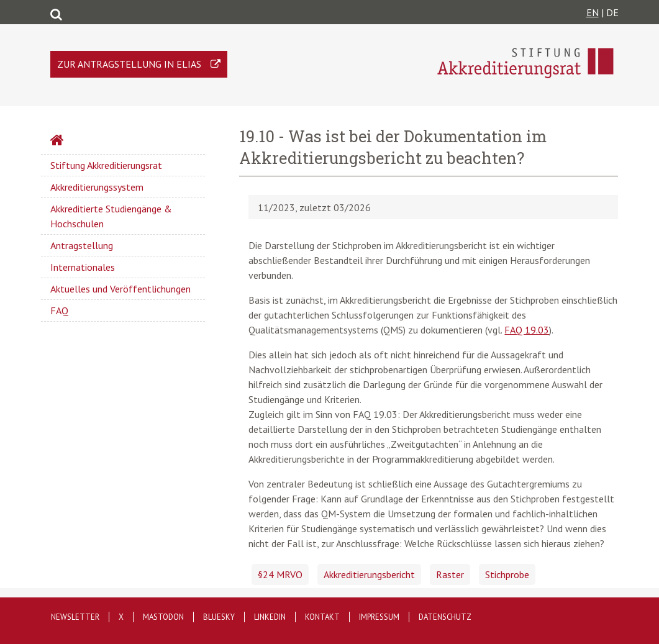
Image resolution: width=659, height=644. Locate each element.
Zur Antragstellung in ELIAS (129, 64)
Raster (450, 574)
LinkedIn (270, 617)
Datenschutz (445, 617)
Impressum (379, 617)
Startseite (89, 142)
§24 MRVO (280, 574)
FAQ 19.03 (527, 330)
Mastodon (163, 617)
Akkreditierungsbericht (369, 574)
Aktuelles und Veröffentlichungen (120, 289)
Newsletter (75, 617)
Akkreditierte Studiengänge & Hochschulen (111, 216)
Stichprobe (507, 574)
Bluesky (219, 617)
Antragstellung (82, 245)
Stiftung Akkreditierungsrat (106, 165)
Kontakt (322, 617)
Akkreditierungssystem (97, 187)
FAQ (59, 311)
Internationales (83, 267)
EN (593, 12)
